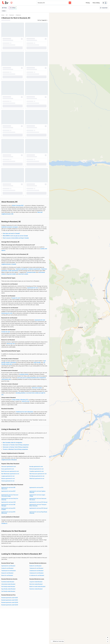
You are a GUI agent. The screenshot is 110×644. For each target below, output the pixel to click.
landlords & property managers (10, 227)
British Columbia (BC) (18, 205)
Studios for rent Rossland (35, 566)
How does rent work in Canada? (11, 233)
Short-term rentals (37, 388)
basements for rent (40, 320)
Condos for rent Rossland (7, 568)
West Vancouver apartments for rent (38, 474)
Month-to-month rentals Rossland (37, 587)
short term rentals (23, 274)
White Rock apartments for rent (37, 478)
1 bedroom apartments (21, 269)
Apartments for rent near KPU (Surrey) (38, 508)
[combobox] (38, 3)
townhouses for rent (7, 313)
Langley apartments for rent (8, 476)
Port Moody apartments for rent (37, 476)
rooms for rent (25, 401)
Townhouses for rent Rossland (8, 571)
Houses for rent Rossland (7, 573)
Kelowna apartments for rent (8, 478)
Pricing (88, 3)
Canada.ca (4, 523)
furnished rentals (31, 272)
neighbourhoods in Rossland (9, 460)
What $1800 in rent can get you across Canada (15, 236)
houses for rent (16, 298)
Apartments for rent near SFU (36, 487)
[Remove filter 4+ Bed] (6, 11)
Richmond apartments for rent (36, 469)
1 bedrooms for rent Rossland (36, 568)
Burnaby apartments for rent (36, 467)
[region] (80, 328)
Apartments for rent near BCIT (8, 491)
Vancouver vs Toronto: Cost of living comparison (16, 445)
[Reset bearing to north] (108, 642)
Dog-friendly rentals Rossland (8, 589)
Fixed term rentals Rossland (36, 589)
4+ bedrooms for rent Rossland (37, 575)
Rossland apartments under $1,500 (10, 600)
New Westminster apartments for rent (10, 474)
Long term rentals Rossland (36, 582)
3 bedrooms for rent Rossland (36, 573)
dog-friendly (37, 362)
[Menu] (105, 3)
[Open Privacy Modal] (11, 3)
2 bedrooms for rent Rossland (36, 571)
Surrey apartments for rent (8, 469)
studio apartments (13, 271)
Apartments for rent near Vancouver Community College (10, 495)
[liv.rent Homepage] (5, 3)
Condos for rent (6, 332)
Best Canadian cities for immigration (12, 443)
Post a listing (96, 3)
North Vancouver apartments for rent (10, 471)
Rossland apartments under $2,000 (10, 602)
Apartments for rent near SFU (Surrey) (38, 502)
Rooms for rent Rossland (7, 575)
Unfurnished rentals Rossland (8, 584)
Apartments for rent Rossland (8, 566)
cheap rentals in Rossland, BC (20, 400)
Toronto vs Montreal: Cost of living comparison (15, 449)
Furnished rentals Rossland (8, 582)
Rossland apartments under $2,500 (10, 605)
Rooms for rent (11, 344)
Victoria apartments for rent (8, 481)
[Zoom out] (108, 640)
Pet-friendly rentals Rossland (8, 587)
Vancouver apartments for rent (9, 467)
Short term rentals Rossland (36, 584)
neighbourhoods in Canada (9, 264)
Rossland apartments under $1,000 (10, 598)
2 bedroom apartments (34, 269)
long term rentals (11, 274)
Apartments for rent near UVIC (9, 502)
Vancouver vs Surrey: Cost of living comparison (16, 447)
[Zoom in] (108, 637)
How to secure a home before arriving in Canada (16, 238)
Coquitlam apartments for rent (37, 471)
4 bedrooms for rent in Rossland (24, 412)
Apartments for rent (32, 288)
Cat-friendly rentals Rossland (8, 591)
